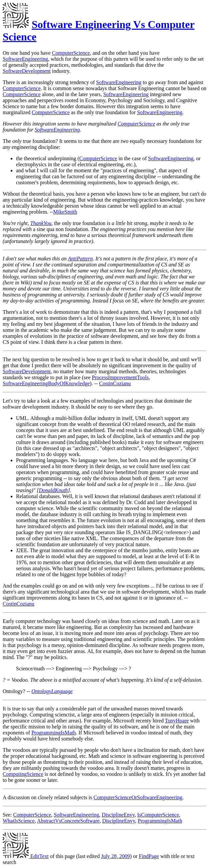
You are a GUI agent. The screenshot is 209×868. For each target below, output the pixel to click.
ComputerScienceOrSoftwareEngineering (138, 797)
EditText (26, 856)
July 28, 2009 (115, 856)
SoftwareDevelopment (27, 71)
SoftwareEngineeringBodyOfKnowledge (46, 383)
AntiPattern (80, 259)
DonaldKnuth (53, 490)
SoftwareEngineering (25, 59)
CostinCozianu (115, 383)
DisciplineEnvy (118, 815)
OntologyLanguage (52, 691)
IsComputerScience (158, 815)
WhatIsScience (19, 821)
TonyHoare (177, 721)
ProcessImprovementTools (120, 377)
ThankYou (41, 223)
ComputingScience (23, 774)
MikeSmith (65, 212)
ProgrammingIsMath (53, 733)
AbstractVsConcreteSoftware (68, 821)
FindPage (149, 856)
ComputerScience (71, 53)
